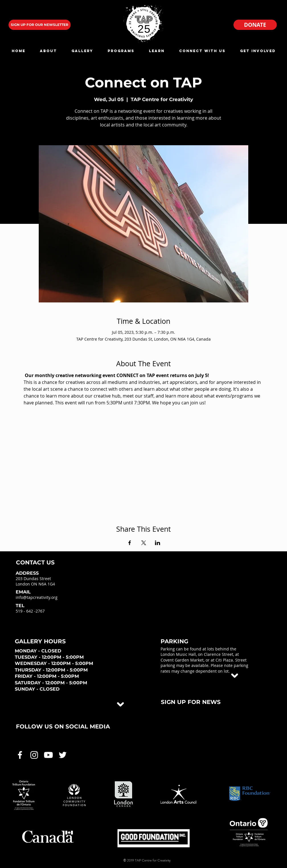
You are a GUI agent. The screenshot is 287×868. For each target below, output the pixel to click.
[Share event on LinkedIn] (158, 543)
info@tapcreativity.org (37, 597)
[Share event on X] (144, 543)
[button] (48, 51)
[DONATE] (255, 25)
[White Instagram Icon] (34, 755)
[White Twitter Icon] (63, 755)
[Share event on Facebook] (130, 543)
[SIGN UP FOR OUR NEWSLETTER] (40, 25)
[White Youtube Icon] (48, 755)
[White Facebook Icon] (20, 755)
